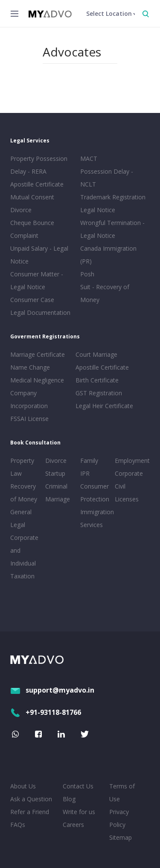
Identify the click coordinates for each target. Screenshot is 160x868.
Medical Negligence (37, 380)
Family (89, 461)
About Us (23, 786)
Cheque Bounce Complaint (32, 229)
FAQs (18, 825)
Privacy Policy (119, 818)
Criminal (56, 486)
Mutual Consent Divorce (32, 203)
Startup (55, 473)
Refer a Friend (30, 812)
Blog (69, 799)
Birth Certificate (97, 380)
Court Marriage (96, 354)
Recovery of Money (24, 493)
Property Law (22, 467)
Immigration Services (96, 518)
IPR (85, 473)
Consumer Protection (95, 493)
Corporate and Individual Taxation (24, 557)
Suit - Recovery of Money (105, 293)
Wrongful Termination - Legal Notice (112, 229)
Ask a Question (31, 799)
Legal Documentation (40, 313)
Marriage (58, 499)
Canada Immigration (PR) (108, 255)
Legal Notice (98, 210)
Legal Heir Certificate (104, 406)
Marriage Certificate (38, 354)
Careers (73, 825)
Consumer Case (32, 300)
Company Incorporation (29, 399)
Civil (120, 486)
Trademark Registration (113, 197)
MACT (89, 158)
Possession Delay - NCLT (107, 178)
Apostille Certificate (37, 184)
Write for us (79, 812)
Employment (131, 461)
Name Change (30, 367)
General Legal (21, 518)
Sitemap (121, 837)
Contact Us (78, 786)
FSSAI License (29, 419)
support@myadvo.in (52, 690)
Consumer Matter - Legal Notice (37, 280)
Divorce (56, 461)
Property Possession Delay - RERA (39, 165)
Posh (87, 274)
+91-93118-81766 (46, 712)
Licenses (127, 499)
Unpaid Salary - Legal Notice (39, 255)
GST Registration (99, 393)
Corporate (129, 473)
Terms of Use (122, 792)
